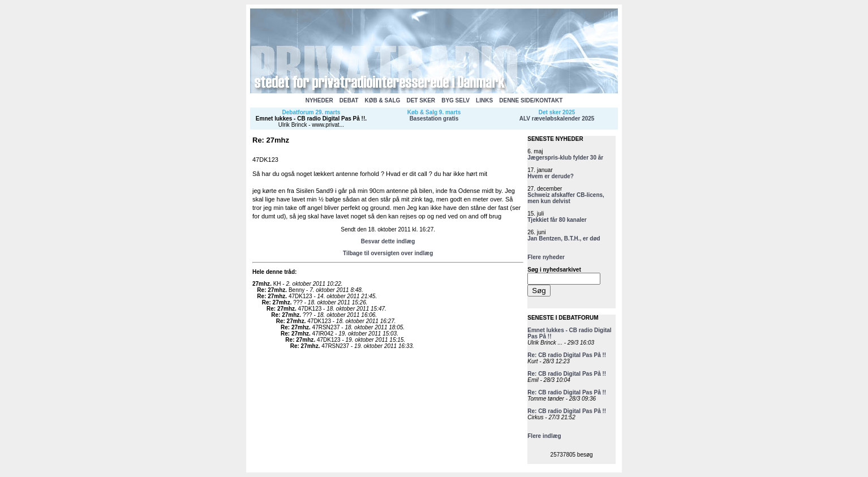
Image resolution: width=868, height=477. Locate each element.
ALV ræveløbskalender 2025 (557, 119)
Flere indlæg (544, 436)
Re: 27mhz (271, 290)
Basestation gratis (434, 119)
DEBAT (349, 100)
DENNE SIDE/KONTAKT (531, 100)
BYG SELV (456, 100)
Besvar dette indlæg (388, 241)
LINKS (484, 100)
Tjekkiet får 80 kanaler (557, 220)
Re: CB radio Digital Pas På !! (567, 355)
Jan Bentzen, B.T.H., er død (564, 238)
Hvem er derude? (551, 176)
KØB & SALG (383, 100)
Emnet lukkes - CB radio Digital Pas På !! (310, 119)
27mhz (261, 284)
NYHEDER (319, 100)
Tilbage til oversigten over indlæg (388, 253)
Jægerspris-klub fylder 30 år (565, 158)
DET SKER (421, 100)
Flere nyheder (546, 257)
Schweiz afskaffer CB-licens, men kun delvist (566, 198)
